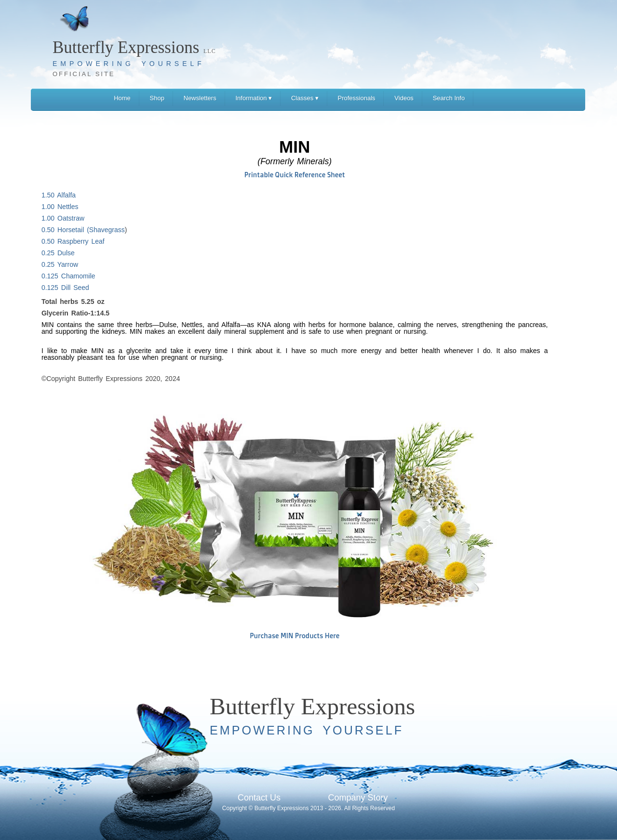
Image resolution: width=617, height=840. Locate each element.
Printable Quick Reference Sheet (295, 175)
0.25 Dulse (58, 253)
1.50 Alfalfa (59, 195)
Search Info (449, 98)
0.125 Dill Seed (65, 288)
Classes (305, 98)
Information (254, 98)
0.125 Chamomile (68, 276)
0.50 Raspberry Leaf (73, 241)
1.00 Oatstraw (63, 218)
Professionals (357, 98)
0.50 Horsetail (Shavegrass (83, 230)
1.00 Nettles (60, 207)
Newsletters (200, 98)
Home (122, 98)
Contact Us (259, 798)
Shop (157, 98)
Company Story (358, 798)
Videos (404, 98)
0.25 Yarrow (60, 264)
